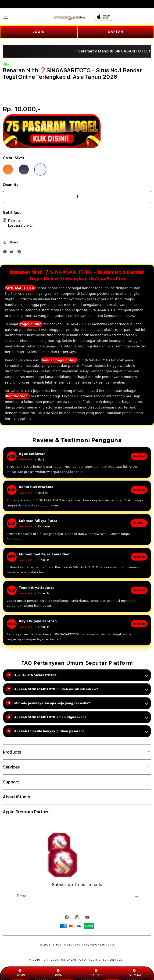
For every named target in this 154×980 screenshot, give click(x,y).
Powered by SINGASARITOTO (93, 945)
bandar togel (17, 396)
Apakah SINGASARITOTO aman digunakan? (77, 717)
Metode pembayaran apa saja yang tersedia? (77, 703)
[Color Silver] (40, 170)
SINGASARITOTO (20, 288)
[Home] (69, 17)
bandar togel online (59, 360)
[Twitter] (13, 253)
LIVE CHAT (134, 973)
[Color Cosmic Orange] (8, 170)
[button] (6, 17)
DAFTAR (115, 32)
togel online (31, 324)
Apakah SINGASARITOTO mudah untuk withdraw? (77, 689)
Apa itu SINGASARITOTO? (77, 675)
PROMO (20, 973)
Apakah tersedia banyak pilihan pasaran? (77, 731)
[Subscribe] (136, 897)
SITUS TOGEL (62, 945)
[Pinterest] (20, 253)
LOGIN (38, 32)
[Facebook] (6, 253)
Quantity (11, 185)
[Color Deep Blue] (24, 170)
